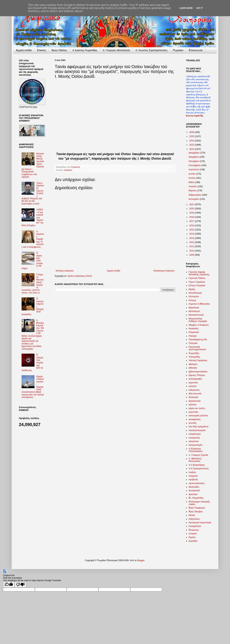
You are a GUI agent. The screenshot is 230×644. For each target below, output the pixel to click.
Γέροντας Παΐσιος (197, 278)
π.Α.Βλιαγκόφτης (197, 465)
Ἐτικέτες (42, 50)
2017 (192, 221)
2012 (192, 242)
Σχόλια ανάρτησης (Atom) (80, 276)
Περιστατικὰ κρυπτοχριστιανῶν (197, 348)
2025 (192, 136)
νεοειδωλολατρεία (197, 430)
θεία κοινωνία (195, 394)
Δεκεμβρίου (194, 153)
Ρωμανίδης (194, 353)
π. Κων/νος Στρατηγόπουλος (152, 50)
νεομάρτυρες (195, 434)
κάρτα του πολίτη (197, 408)
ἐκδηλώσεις (194, 519)
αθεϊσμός (193, 364)
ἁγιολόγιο (193, 494)
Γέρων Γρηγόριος (197, 282)
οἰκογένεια (194, 441)
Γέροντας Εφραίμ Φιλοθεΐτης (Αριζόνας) (199, 273)
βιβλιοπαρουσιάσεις (198, 372)
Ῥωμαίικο (178, 50)
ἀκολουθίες (194, 487)
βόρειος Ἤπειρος (197, 375)
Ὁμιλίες (192, 537)
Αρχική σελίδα (113, 271)
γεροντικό (193, 383)
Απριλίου (193, 186)
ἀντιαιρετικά (194, 491)
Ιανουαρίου (194, 199)
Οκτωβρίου (194, 161)
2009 (192, 255)
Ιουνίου (192, 178)
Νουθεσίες (194, 329)
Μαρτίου (193, 191)
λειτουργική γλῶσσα (198, 416)
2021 (192, 204)
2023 (192, 145)
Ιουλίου (192, 174)
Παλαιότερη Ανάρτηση (164, 271)
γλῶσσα (193, 386)
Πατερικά (193, 343)
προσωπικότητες (197, 483)
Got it (200, 8)
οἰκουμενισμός (196, 445)
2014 (192, 234)
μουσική (193, 423)
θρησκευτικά (195, 401)
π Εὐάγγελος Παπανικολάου (196, 450)
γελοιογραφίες (195, 379)
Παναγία (193, 336)
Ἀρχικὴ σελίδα (24, 50)
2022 (192, 149)
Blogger (141, 560)
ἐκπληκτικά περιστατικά (200, 523)
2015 (192, 230)
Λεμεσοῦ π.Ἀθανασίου (199, 304)
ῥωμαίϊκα (193, 541)
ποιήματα (193, 476)
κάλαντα (193, 405)
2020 (192, 209)
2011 (192, 246)
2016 (192, 226)
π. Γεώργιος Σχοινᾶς (198, 455)
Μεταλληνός (194, 311)
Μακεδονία (194, 308)
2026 (192, 132)
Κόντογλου (194, 297)
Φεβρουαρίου (195, 195)
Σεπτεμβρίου (195, 165)
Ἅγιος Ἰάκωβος (196, 512)
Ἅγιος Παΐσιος (59, 50)
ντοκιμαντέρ (194, 438)
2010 (192, 251)
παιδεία (192, 472)
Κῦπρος (192, 300)
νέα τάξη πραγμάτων (199, 427)
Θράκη (192, 289)
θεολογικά (193, 397)
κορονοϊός (194, 412)
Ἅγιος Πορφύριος (197, 508)
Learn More (186, 8)
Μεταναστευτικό (196, 315)
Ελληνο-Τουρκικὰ (197, 286)
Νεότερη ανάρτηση (65, 271)
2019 (192, 213)
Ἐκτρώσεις (194, 530)
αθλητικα (193, 368)
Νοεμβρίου (194, 157)
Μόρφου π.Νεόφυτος (199, 325)
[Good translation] (9, 585)
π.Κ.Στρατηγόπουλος (199, 469)
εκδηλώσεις (194, 390)
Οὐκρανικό (194, 332)
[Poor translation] (20, 585)
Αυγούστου (194, 170)
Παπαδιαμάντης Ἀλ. (198, 340)
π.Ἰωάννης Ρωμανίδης (85, 50)
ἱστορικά (193, 534)
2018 (192, 217)
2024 (192, 141)
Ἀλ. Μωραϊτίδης (196, 498)
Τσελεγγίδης (194, 357)
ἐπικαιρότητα (195, 526)
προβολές (68, 170)
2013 (192, 238)
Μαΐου (192, 182)
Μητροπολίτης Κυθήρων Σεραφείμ (198, 320)
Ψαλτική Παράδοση (198, 360)
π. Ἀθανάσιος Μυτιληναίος (195, 460)
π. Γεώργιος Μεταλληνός (116, 50)
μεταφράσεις (195, 419)
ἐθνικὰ (192, 515)
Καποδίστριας (195, 293)
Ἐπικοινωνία (196, 50)
